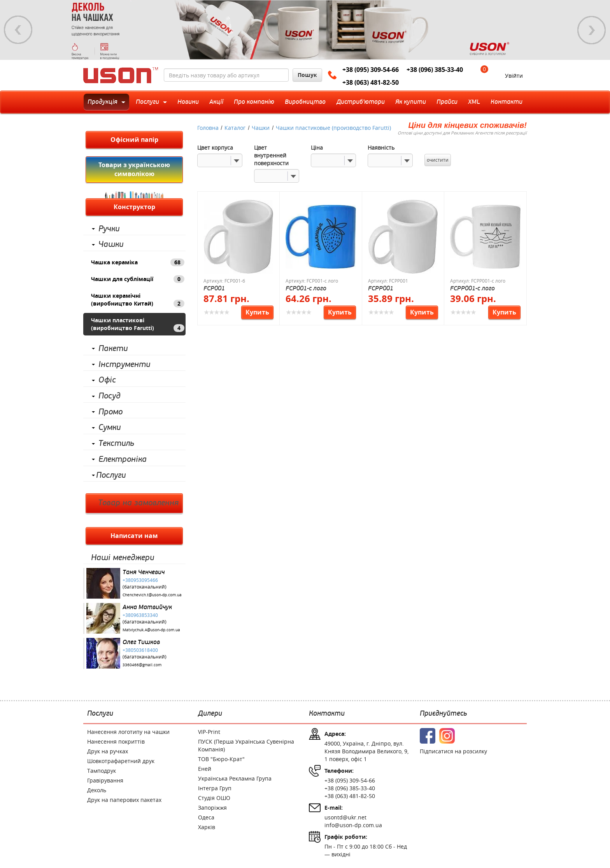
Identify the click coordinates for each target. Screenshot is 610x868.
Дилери (210, 714)
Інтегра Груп (215, 788)
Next (592, 30)
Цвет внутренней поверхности (271, 155)
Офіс (107, 380)
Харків (207, 827)
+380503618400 (140, 650)
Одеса (206, 817)
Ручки (109, 229)
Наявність (381, 148)
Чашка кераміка (138, 262)
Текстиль (116, 444)
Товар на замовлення (138, 503)
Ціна (317, 148)
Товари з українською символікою (134, 169)
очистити (438, 160)
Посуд (110, 396)
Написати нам (134, 536)
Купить (257, 312)
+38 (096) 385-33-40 (435, 70)
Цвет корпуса (215, 148)
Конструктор (134, 207)
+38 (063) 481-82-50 (371, 82)
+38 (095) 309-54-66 (371, 70)
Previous (18, 30)
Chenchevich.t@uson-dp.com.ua (152, 595)
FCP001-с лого (306, 288)
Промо (110, 412)
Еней (205, 769)
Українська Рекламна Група (235, 778)
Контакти (327, 714)
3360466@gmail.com (142, 665)
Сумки (110, 428)
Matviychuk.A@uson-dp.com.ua (151, 630)
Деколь (97, 790)
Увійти (514, 76)
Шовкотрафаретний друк (121, 761)
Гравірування (105, 780)
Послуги (111, 475)
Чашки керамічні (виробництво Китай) (138, 300)
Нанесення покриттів (116, 741)
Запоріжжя (212, 808)
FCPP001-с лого (472, 288)
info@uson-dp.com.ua (353, 825)
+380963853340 (140, 615)
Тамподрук (102, 771)
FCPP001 (381, 288)
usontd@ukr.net (345, 817)
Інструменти (124, 365)
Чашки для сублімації (138, 279)
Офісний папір (134, 140)
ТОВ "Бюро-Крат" (221, 759)
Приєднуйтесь (443, 714)
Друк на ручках (108, 751)
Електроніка (123, 459)
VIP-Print (209, 732)
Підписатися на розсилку (453, 751)
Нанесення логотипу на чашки (128, 732)
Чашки (111, 245)
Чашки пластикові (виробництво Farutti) (138, 324)
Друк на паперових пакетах (124, 800)
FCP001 (214, 288)
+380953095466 (140, 580)
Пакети (113, 349)
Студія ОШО (214, 798)
